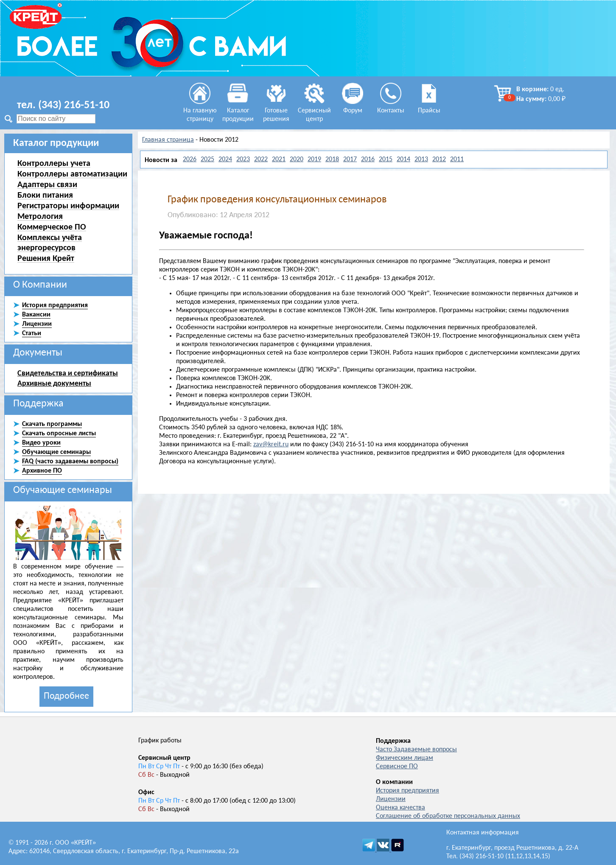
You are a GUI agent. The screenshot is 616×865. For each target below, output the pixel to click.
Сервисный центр (314, 111)
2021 (279, 160)
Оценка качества (400, 808)
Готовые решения (276, 111)
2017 (350, 160)
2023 (243, 160)
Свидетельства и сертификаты (68, 373)
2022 (261, 160)
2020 (297, 160)
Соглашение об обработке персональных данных (448, 816)
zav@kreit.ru (271, 445)
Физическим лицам (405, 758)
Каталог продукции (238, 111)
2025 (207, 160)
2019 (314, 160)
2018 (332, 160)
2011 (457, 160)
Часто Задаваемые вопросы (416, 750)
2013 (421, 160)
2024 (225, 160)
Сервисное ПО (397, 767)
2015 (386, 160)
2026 (190, 160)
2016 (368, 160)
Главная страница (168, 140)
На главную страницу (200, 111)
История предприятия (407, 791)
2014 (403, 160)
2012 (439, 160)
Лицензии (391, 799)
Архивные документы (54, 383)
